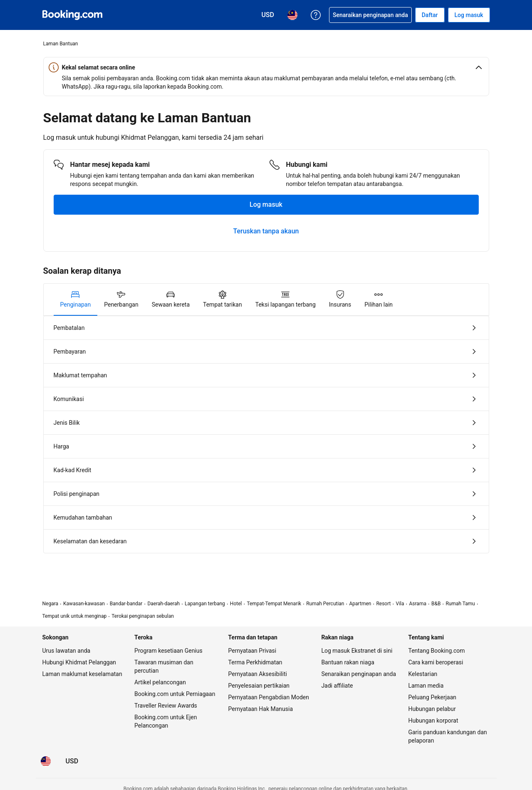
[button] (266, 67)
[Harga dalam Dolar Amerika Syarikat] (72, 761)
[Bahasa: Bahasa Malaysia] (46, 761)
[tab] (76, 300)
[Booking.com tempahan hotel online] (72, 15)
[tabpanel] (266, 435)
